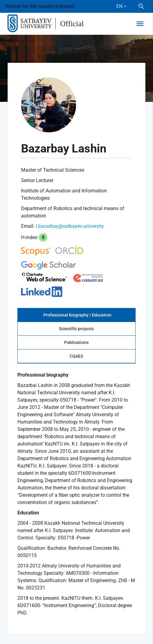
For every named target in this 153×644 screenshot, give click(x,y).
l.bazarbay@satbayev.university (70, 226)
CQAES (76, 356)
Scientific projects (76, 329)
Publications (76, 342)
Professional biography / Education (77, 315)
